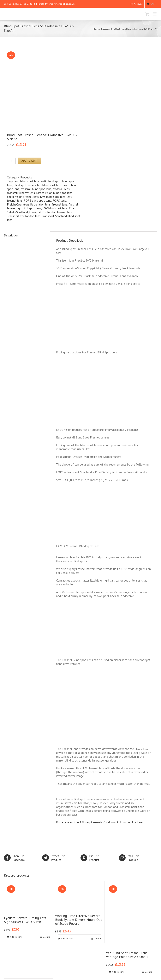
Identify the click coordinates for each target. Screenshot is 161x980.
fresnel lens (60, 132)
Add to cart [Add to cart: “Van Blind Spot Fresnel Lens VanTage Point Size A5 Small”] (118, 899)
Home (96, 29)
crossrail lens (61, 116)
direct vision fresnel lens (23, 124)
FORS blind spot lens (37, 128)
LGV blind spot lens (55, 136)
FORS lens (59, 128)
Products (105, 29)
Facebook (23, 785)
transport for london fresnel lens (51, 139)
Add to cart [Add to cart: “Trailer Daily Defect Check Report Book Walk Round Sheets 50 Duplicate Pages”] (16, 963)
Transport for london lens (24, 143)
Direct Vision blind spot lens (54, 120)
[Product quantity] (11, 88)
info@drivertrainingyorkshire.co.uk (56, 4)
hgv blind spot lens (29, 136)
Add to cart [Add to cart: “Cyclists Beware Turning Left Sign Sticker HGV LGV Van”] (16, 864)
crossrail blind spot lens (36, 116)
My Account (136, 4)
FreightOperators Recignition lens (29, 132)
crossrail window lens (21, 120)
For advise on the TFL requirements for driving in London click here (99, 750)
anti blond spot (51, 108)
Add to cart (29, 88)
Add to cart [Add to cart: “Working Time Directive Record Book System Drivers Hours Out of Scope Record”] (67, 866)
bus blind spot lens (49, 112)
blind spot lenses (25, 112)
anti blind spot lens (27, 108)
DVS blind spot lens (53, 124)
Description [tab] (11, 163)
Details (47, 864)
